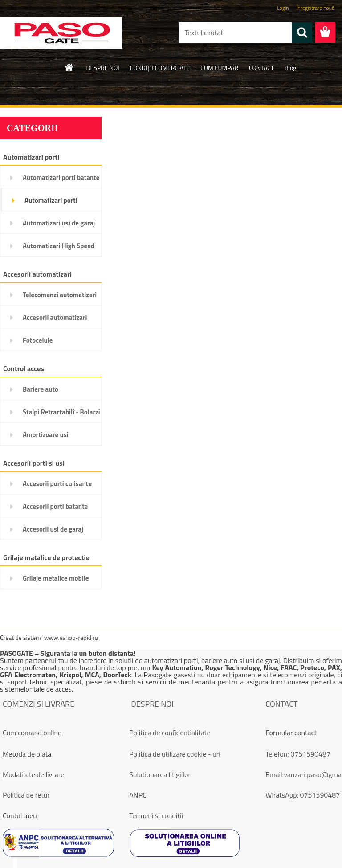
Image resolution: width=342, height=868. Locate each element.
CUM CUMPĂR (219, 68)
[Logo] (61, 33)
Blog (290, 68)
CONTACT (261, 68)
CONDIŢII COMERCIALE (160, 68)
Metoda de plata (27, 754)
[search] (302, 33)
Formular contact (291, 733)
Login (283, 8)
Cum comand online (32, 733)
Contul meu (20, 815)
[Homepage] (69, 67)
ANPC (138, 795)
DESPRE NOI (102, 68)
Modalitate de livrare (33, 774)
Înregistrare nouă (316, 8)
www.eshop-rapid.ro (71, 637)
